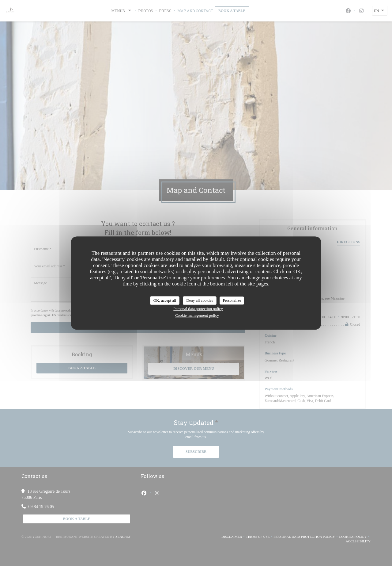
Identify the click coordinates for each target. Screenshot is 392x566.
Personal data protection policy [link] (198, 309)
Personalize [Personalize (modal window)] (232, 300)
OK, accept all (165, 300)
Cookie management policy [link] (197, 315)
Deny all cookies (200, 300)
